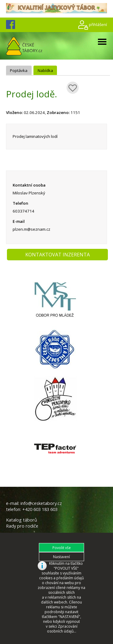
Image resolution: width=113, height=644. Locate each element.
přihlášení (98, 24)
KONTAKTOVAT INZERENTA (58, 255)
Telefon (20, 203)
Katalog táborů (22, 520)
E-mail (19, 221)
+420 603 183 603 (40, 509)
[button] (61, 548)
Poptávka (19, 70)
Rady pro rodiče (22, 526)
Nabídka (45, 70)
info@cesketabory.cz (41, 503)
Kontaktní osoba (29, 185)
